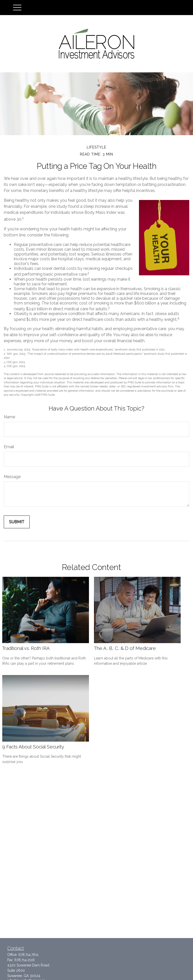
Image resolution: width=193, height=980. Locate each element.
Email (9, 447)
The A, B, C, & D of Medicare (125, 648)
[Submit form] (17, 522)
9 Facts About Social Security (33, 747)
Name (9, 417)
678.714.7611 (28, 955)
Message (12, 477)
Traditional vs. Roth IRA (26, 648)
